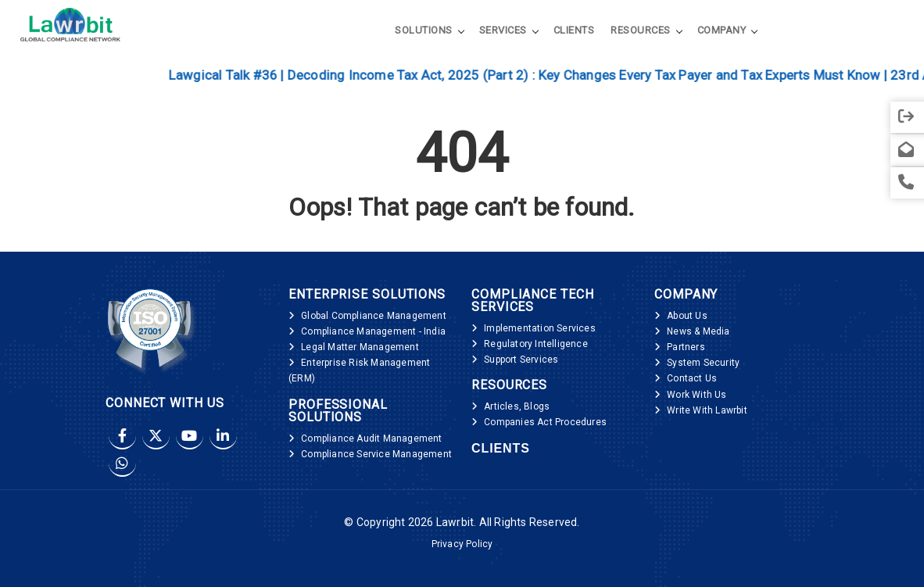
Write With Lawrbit (707, 410)
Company (722, 30)
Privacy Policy (462, 544)
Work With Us (697, 395)
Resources (641, 30)
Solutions (424, 30)
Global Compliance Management (374, 316)
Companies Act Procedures (545, 422)
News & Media (698, 331)
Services (503, 30)
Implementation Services (540, 328)
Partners (686, 347)
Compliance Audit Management (371, 438)
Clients (574, 30)
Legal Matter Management (360, 347)
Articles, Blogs (517, 406)
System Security (703, 363)
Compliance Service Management (376, 454)
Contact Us (692, 378)
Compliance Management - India (373, 331)
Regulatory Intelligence (536, 344)
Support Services (521, 360)
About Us (687, 316)
